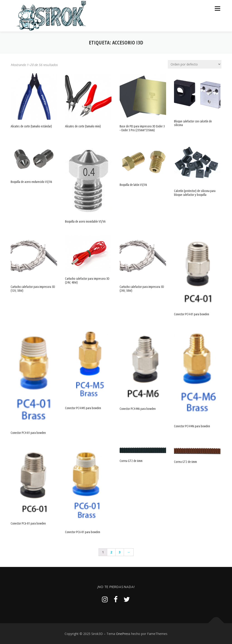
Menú (217, 9)
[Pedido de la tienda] (195, 64)
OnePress (123, 633)
